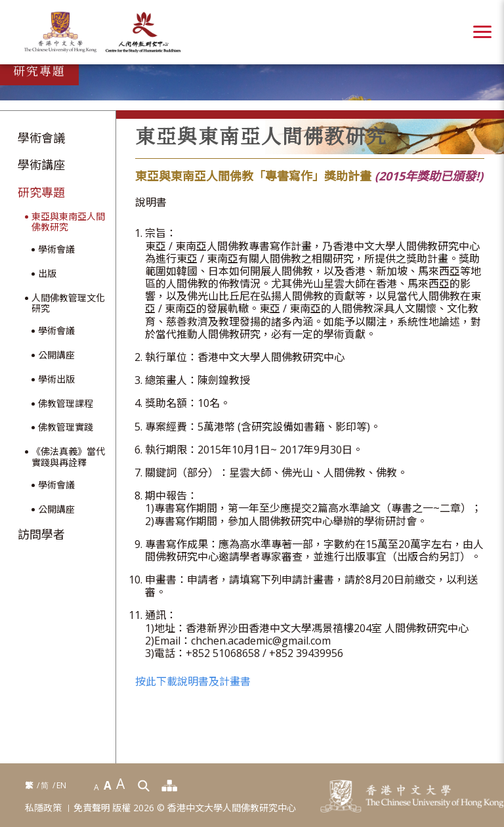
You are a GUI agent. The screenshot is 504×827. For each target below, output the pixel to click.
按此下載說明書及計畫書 (193, 681)
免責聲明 (92, 808)
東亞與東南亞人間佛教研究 (68, 223)
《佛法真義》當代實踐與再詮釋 (68, 457)
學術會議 (41, 138)
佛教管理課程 (66, 404)
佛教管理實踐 (66, 428)
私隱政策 (43, 808)
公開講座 (56, 355)
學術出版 (56, 380)
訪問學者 (41, 535)
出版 (47, 274)
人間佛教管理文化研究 (68, 304)
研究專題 (41, 193)
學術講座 (41, 165)
